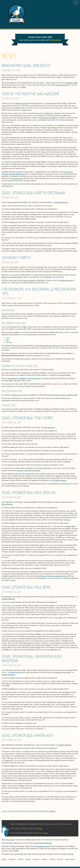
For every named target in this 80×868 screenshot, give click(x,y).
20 (41, 811)
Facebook (36, 859)
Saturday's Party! (16, 257)
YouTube (52, 859)
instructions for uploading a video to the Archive (24, 378)
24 (50, 811)
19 (39, 811)
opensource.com (17, 395)
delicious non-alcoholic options (12, 277)
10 (19, 811)
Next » (53, 811)
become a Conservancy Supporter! (29, 470)
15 (30, 811)
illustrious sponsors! (22, 103)
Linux (8, 338)
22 (45, 811)
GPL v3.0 (23, 854)
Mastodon (12, 859)
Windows (9, 342)
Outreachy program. (60, 480)
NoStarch (42, 280)
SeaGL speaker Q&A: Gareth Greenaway (34, 193)
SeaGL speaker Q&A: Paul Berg (26, 587)
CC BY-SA (70, 854)
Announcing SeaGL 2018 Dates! (26, 65)
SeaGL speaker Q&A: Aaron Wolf (28, 735)
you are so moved (17, 178)
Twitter (23, 87)
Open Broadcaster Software (49, 346)
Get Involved (55, 40)
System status (70, 859)
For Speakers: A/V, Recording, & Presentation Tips (39, 291)
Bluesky (28, 859)
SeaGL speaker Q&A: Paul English (29, 492)
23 (48, 811)
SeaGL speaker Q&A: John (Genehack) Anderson (32, 658)
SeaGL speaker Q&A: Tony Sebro (27, 418)
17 (34, 811)
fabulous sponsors (66, 280)
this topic (67, 520)
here (40, 828)
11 (21, 811)
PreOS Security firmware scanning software (52, 576)
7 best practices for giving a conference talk (62, 395)
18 (37, 811)
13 (26, 811)
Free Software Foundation (48, 118)
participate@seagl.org (42, 846)
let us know (10, 840)
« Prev (4, 811)
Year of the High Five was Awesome (31, 94)
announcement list (62, 85)
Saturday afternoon (61, 202)
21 (43, 811)
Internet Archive (65, 375)
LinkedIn (44, 859)
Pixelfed (21, 859)
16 (32, 811)
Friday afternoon (49, 427)
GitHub (4, 859)
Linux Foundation (29, 280)
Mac (8, 340)
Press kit (60, 859)
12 (23, 811)
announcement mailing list (43, 843)
